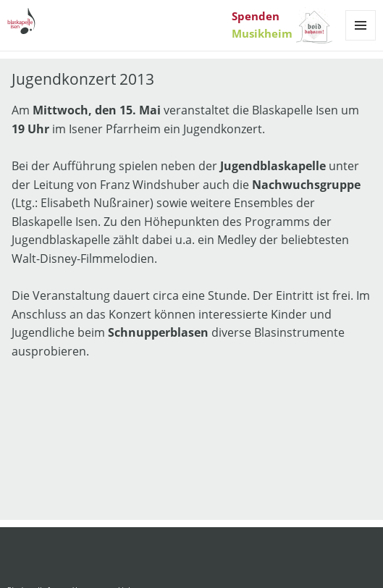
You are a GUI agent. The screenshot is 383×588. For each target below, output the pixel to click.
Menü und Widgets (361, 40)
